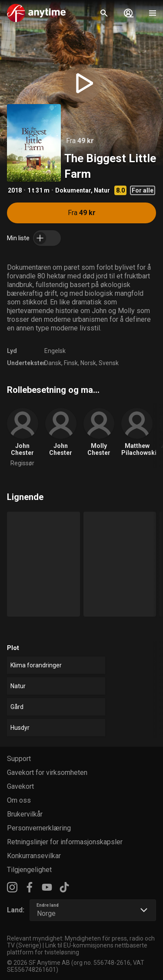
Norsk (88, 363)
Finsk (71, 363)
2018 (15, 190)
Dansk (53, 363)
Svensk (109, 363)
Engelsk (55, 351)
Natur (102, 190)
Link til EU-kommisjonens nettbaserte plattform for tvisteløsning (77, 949)
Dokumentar (73, 190)
